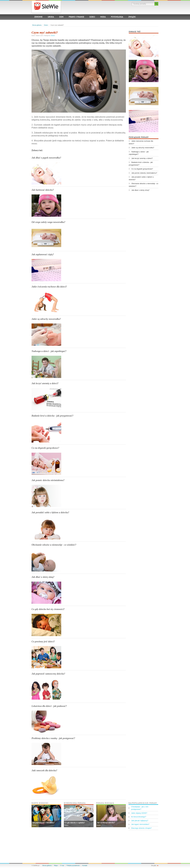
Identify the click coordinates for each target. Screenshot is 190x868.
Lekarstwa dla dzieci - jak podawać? (49, 706)
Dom (61, 17)
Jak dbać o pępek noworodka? (46, 158)
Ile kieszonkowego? (139, 817)
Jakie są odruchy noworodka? (46, 319)
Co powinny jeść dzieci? (43, 642)
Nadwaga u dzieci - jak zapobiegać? (49, 351)
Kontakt (85, 865)
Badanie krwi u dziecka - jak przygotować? (52, 416)
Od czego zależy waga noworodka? (48, 222)
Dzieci (92, 17)
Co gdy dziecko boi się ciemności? (48, 609)
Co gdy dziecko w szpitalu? (75, 823)
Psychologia (117, 17)
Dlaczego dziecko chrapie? (141, 828)
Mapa (56, 865)
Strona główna (37, 25)
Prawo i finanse (76, 17)
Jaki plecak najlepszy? (140, 821)
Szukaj (156, 4)
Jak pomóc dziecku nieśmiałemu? (48, 480)
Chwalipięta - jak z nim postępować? (140, 808)
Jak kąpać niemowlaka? (140, 824)
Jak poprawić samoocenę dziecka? (48, 674)
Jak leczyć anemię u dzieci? (45, 383)
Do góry (154, 865)
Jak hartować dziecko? (43, 190)
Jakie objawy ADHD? (139, 813)
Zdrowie (38, 17)
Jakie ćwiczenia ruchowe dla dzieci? (49, 287)
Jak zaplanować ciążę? (43, 254)
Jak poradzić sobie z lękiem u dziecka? (50, 512)
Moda (103, 17)
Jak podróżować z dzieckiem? (43, 823)
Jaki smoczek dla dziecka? (44, 770)
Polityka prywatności (73, 865)
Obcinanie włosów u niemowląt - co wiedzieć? (54, 545)
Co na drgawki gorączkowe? (45, 448)
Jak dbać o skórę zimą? (43, 577)
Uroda (51, 17)
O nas (62, 865)
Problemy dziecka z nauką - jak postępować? (53, 738)
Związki (132, 17)
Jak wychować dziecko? (106, 823)
